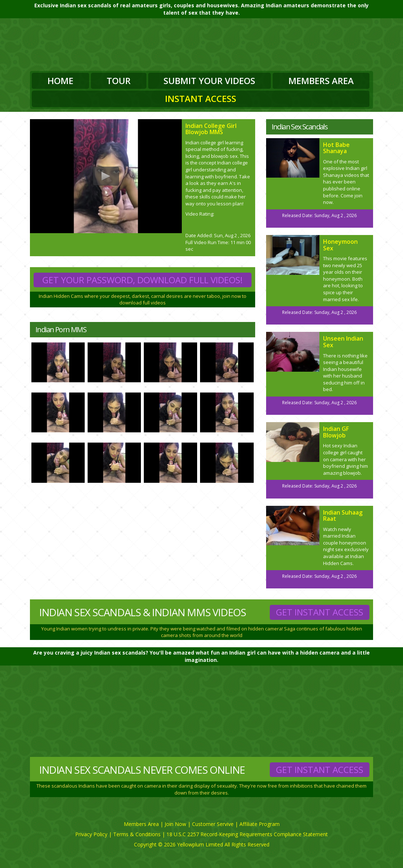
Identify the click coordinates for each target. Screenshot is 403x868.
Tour (119, 81)
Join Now (175, 824)
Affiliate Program (260, 824)
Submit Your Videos (209, 81)
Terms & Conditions (137, 834)
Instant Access (201, 98)
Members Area (321, 81)
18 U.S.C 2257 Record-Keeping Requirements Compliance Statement (247, 834)
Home (60, 81)
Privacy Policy (91, 834)
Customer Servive (213, 824)
